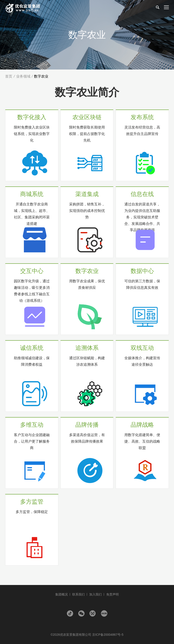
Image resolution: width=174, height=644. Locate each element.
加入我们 (95, 594)
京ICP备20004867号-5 (108, 635)
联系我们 (79, 594)
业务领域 (23, 76)
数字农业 (41, 76)
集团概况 (62, 594)
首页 (9, 76)
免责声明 (112, 594)
